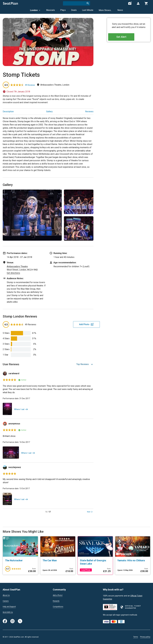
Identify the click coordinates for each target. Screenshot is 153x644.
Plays (63, 10)
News (120, 10)
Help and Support (10, 607)
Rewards (57, 601)
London (35, 10)
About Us (7, 595)
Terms (136, 637)
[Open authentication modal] (138, 3)
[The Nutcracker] (20, 560)
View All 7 (88, 238)
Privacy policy (145, 637)
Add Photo (72, 324)
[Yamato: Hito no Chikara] (133, 560)
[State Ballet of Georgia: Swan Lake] (95, 562)
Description (8, 112)
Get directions (13, 273)
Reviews (89, 112)
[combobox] (76, 3)
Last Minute (88, 10)
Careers (6, 601)
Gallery (49, 112)
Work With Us (9, 613)
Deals (74, 10)
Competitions (59, 607)
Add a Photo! (59, 595)
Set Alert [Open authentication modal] (129, 38)
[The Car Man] (58, 560)
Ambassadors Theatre (17, 266)
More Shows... (105, 10)
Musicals (51, 10)
